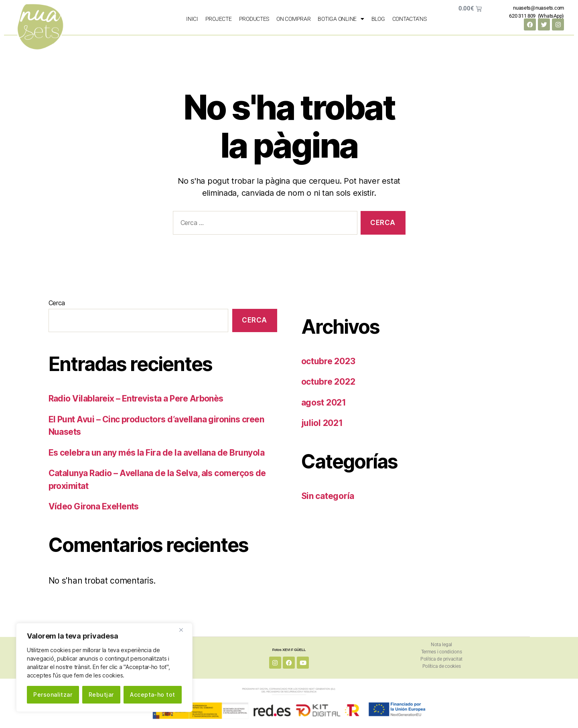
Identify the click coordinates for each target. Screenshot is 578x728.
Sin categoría (328, 496)
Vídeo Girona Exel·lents (94, 506)
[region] (104, 667)
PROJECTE (219, 19)
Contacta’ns (410, 19)
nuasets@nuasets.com (538, 8)
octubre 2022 (328, 382)
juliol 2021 (322, 423)
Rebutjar (101, 695)
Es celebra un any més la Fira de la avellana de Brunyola (157, 453)
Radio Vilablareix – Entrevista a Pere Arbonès (136, 398)
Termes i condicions (442, 652)
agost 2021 (324, 403)
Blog (378, 19)
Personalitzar (53, 695)
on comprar (293, 19)
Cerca (57, 303)
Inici (192, 19)
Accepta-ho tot (153, 695)
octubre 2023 (328, 361)
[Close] (184, 630)
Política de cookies (442, 666)
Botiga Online (341, 19)
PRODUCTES (254, 19)
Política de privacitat (441, 659)
